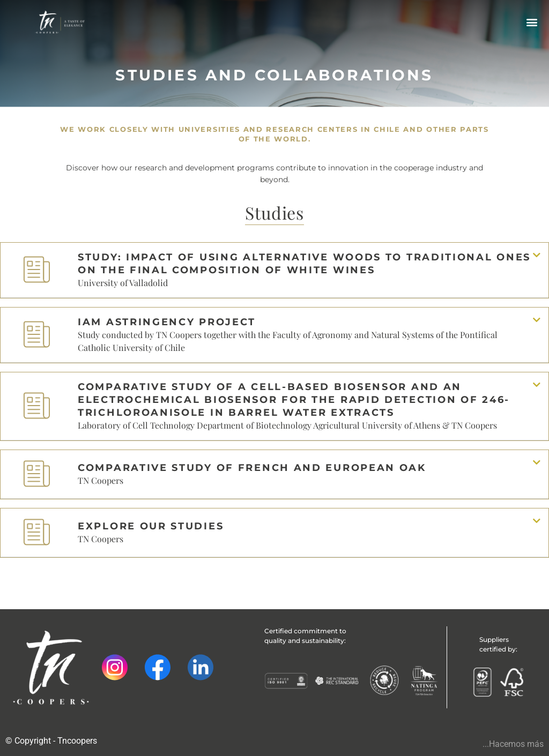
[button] (532, 22)
